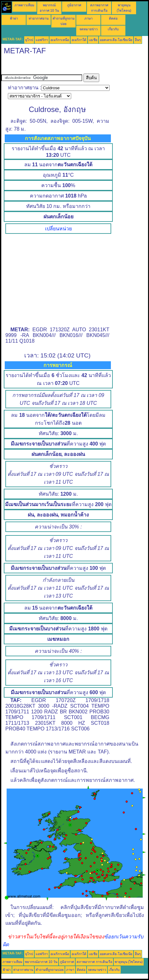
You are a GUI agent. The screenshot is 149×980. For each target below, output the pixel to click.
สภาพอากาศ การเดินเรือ (94, 962)
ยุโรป (29, 40)
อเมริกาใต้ (79, 40)
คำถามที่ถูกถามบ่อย (50, 970)
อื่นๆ (138, 40)
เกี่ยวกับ (113, 29)
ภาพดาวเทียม (24, 5)
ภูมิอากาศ (74, 5)
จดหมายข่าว (89, 29)
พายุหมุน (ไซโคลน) (129, 962)
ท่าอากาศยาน (39, 18)
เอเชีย (93, 40)
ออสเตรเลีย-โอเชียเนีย (116, 40)
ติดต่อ (113, 18)
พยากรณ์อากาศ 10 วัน (41, 962)
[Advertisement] (52, 66)
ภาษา (89, 18)
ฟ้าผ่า (14, 18)
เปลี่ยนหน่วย (58, 229)
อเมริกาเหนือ (60, 40)
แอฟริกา (42, 40)
